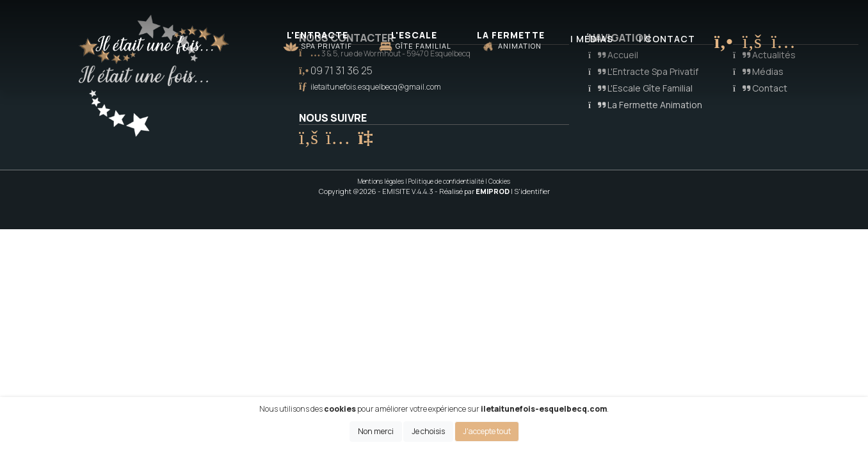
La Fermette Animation (645, 105)
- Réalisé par (473, 191)
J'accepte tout (487, 431)
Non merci (376, 431)
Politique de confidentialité (446, 181)
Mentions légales (381, 181)
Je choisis (428, 431)
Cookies (499, 181)
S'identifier (532, 191)
